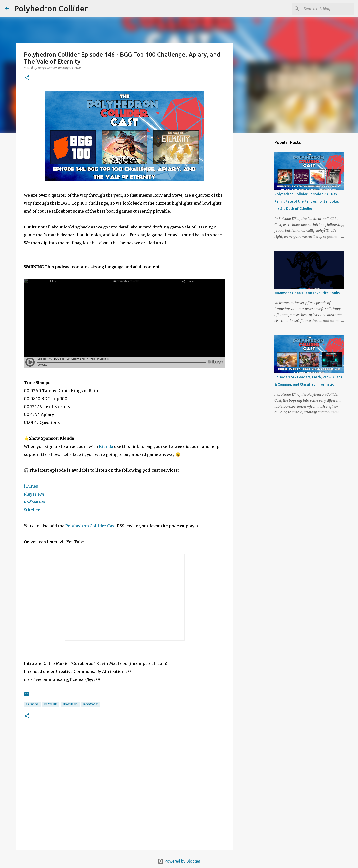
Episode (32, 704)
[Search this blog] (328, 9)
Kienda (106, 446)
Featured (70, 704)
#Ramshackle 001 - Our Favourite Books (307, 293)
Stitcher (32, 510)
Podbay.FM (34, 502)
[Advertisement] (125, 803)
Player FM (34, 494)
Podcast (91, 704)
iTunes (31, 486)
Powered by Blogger (179, 861)
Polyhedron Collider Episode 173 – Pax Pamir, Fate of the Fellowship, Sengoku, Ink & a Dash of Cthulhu (307, 201)
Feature (51, 704)
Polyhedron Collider (51, 8)
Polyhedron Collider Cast (91, 526)
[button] (27, 78)
